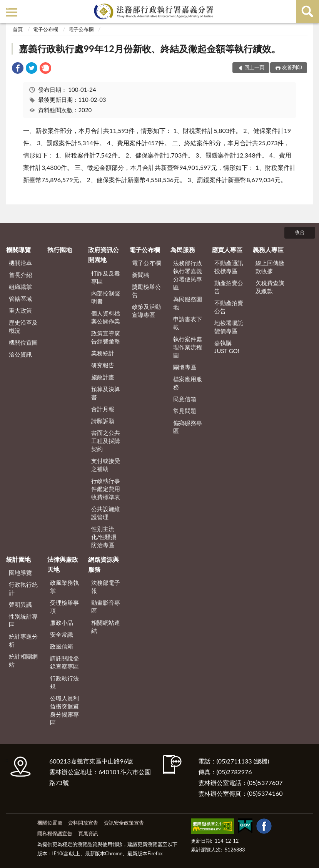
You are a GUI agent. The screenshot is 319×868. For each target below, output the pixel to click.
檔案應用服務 (188, 383)
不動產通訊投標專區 (229, 267)
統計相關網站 (23, 660)
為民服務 (183, 250)
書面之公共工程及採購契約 (106, 441)
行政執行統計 (23, 588)
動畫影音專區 (106, 607)
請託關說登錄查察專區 (64, 662)
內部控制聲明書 (106, 297)
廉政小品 (62, 622)
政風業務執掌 (64, 587)
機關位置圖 (23, 342)
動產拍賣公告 (229, 287)
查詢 (307, 12)
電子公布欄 (46, 29)
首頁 (18, 29)
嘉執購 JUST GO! (227, 347)
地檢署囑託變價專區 (229, 327)
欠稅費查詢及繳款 (270, 287)
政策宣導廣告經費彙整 (106, 337)
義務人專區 (268, 250)
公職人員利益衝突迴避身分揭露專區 (64, 710)
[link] (18, 69)
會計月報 (103, 409)
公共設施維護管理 (106, 513)
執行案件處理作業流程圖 (188, 347)
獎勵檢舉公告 (146, 291)
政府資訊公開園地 (104, 255)
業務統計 (103, 353)
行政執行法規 (64, 682)
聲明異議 (20, 604)
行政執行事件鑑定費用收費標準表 (106, 489)
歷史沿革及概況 (23, 326)
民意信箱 (185, 399)
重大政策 (20, 310)
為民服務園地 (188, 303)
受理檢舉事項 (64, 607)
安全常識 (62, 634)
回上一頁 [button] (254, 67)
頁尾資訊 (88, 833)
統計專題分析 (23, 640)
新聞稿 (141, 275)
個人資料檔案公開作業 (106, 317)
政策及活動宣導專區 (146, 311)
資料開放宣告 (83, 823)
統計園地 (18, 559)
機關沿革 (20, 263)
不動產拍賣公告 (229, 307)
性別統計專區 (23, 620)
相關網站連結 (106, 627)
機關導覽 (18, 250)
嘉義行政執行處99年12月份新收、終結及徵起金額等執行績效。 (150, 49)
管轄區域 (20, 299)
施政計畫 (103, 377)
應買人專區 (227, 250)
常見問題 (185, 411)
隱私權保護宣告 (55, 833)
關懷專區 (185, 367)
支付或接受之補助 (106, 465)
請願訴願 (103, 421)
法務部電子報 (106, 587)
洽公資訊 (20, 354)
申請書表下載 (188, 323)
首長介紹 (20, 275)
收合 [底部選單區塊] (300, 232)
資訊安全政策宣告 (124, 823)
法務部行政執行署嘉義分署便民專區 (188, 275)
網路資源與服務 (104, 564)
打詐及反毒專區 (106, 277)
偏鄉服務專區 (188, 427)
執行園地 (60, 250)
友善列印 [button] (292, 67)
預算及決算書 (106, 393)
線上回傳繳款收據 (270, 267)
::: (7, 7)
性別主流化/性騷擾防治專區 (104, 537)
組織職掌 (20, 287)
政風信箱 (62, 646)
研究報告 (103, 365)
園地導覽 (20, 573)
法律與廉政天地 (63, 564)
